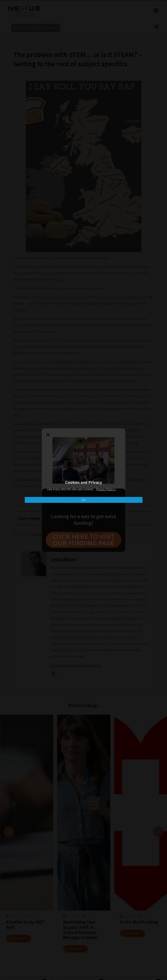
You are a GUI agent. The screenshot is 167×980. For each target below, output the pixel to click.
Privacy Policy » (106, 489)
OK (84, 500)
